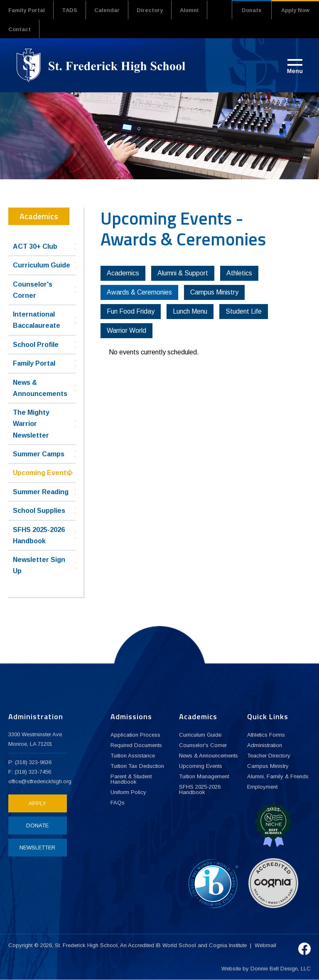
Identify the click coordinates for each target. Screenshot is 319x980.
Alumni (189, 10)
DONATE (37, 825)
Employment (262, 787)
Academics (123, 273)
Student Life (244, 311)
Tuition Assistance (133, 756)
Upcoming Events (42, 473)
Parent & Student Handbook (131, 779)
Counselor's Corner (33, 290)
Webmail (265, 945)
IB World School (176, 945)
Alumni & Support (183, 273)
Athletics (239, 273)
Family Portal (27, 10)
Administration (265, 745)
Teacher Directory (269, 756)
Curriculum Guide (42, 265)
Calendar (107, 10)
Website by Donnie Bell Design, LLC (266, 969)
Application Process (135, 735)
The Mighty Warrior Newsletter (31, 424)
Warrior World (126, 330)
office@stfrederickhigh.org (40, 781)
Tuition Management (204, 776)
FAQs (118, 803)
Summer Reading (41, 492)
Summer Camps (39, 454)
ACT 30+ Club (35, 246)
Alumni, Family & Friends (278, 776)
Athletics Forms (266, 735)
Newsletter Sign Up (39, 565)
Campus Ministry (214, 292)
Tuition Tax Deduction (137, 766)
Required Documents (136, 745)
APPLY (37, 803)
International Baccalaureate (37, 320)
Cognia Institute (228, 945)
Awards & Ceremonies (139, 292)
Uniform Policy (128, 792)
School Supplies (39, 511)
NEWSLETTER (37, 848)
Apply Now (295, 10)
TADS (70, 10)
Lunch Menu (190, 311)
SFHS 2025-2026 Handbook (39, 535)
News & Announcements (40, 388)
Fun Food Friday (131, 311)
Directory (150, 10)
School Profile (36, 345)
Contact (20, 29)
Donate (252, 10)
